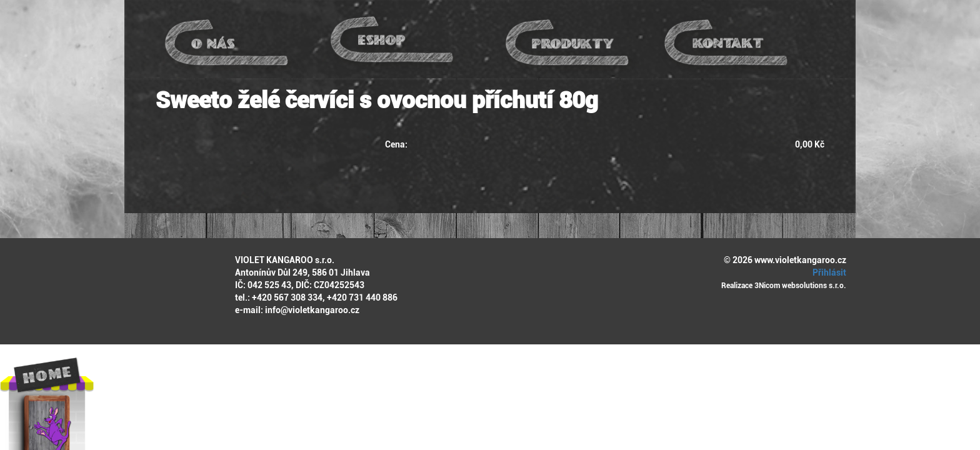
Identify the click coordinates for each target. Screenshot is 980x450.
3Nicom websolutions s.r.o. (800, 286)
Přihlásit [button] (827, 272)
